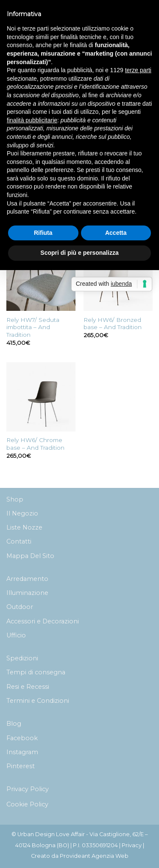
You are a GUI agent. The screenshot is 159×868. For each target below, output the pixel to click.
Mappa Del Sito (30, 556)
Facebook (22, 738)
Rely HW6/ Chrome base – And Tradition (35, 444)
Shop (15, 499)
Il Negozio (22, 513)
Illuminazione (27, 593)
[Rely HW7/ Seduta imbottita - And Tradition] (41, 276)
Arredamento (27, 579)
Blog (14, 724)
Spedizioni (22, 658)
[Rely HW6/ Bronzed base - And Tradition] (118, 276)
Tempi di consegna (36, 672)
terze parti (138, 70)
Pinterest (21, 766)
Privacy (132, 845)
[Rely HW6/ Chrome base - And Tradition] (41, 397)
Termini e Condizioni (38, 701)
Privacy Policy (28, 789)
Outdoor (20, 607)
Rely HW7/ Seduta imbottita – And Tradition (33, 327)
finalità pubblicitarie (32, 120)
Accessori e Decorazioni (43, 621)
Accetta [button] (116, 233)
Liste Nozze (24, 527)
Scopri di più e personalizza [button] (79, 253)
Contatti (19, 541)
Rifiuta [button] (43, 233)
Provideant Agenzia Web (94, 856)
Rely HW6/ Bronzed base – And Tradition (113, 324)
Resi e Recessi (28, 687)
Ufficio (16, 635)
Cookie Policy (27, 804)
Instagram (22, 752)
